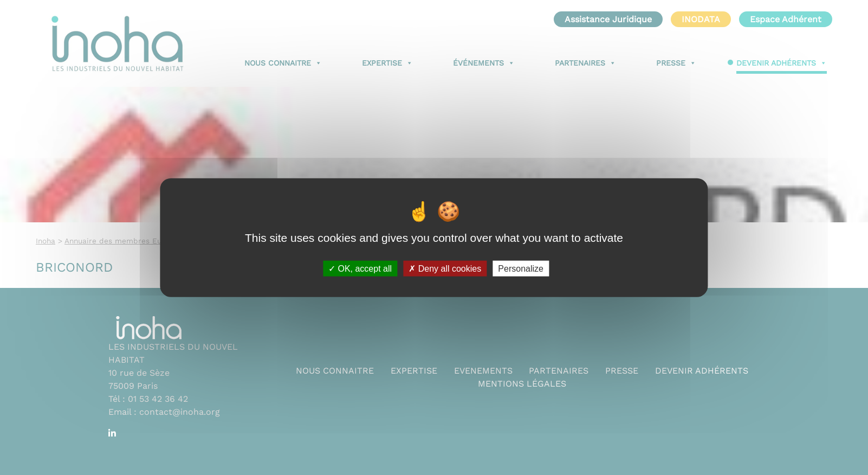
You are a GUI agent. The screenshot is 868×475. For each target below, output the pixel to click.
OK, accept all (360, 268)
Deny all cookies (445, 268)
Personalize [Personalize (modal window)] (521, 268)
